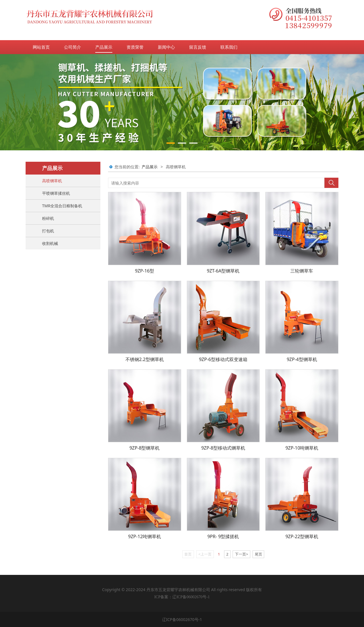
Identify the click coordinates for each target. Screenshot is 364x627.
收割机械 (50, 243)
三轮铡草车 (302, 271)
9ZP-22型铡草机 (302, 536)
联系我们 (229, 47)
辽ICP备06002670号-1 (182, 619)
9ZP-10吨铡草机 (302, 448)
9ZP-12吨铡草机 (145, 536)
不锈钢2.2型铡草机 (145, 359)
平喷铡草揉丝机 (56, 193)
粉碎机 (48, 218)
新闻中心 (166, 47)
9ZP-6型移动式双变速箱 (223, 359)
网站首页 (41, 47)
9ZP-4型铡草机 (302, 359)
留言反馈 (198, 47)
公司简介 (73, 47)
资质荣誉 (135, 47)
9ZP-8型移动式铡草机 (223, 448)
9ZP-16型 (145, 271)
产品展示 (104, 47)
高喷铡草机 (52, 181)
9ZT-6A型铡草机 (223, 271)
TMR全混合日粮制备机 (62, 206)
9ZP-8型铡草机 (144, 448)
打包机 (48, 231)
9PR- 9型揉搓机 (223, 536)
